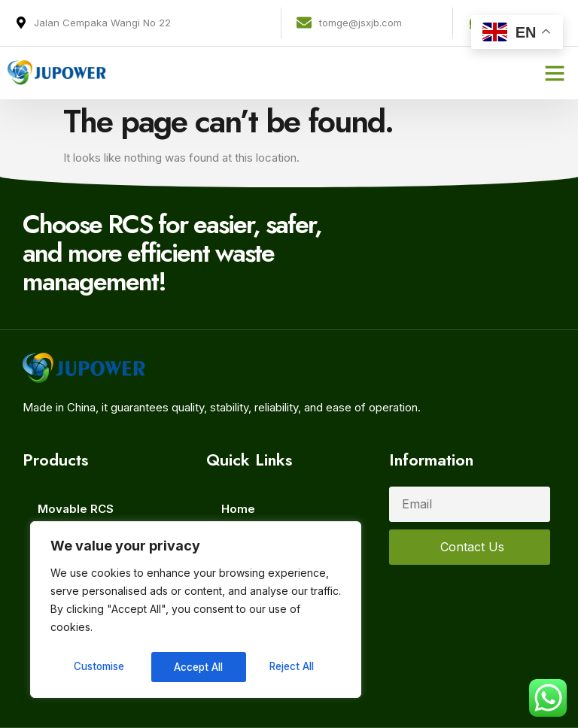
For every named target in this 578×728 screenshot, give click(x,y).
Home (238, 509)
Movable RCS (76, 509)
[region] (196, 611)
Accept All (295, 667)
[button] (555, 73)
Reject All (198, 667)
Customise (99, 667)
